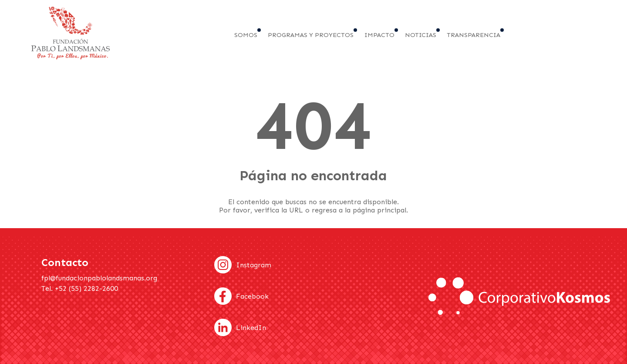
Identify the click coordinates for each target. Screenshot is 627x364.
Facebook (252, 296)
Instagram (254, 265)
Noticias (421, 35)
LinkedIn (251, 328)
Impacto (379, 35)
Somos (246, 35)
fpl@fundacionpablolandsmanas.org (99, 278)
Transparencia (474, 35)
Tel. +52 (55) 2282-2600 (80, 288)
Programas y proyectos (311, 35)
